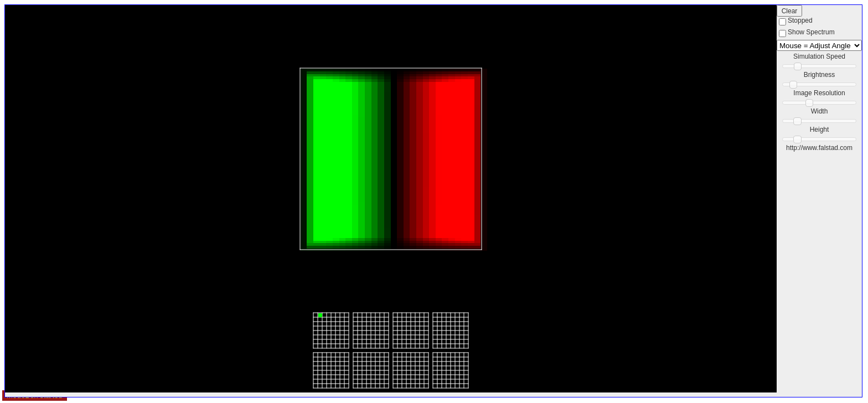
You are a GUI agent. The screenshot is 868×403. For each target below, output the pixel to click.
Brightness (820, 75)
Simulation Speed (819, 56)
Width (820, 111)
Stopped (800, 20)
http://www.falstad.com (819, 148)
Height (820, 130)
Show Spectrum (811, 32)
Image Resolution (819, 93)
